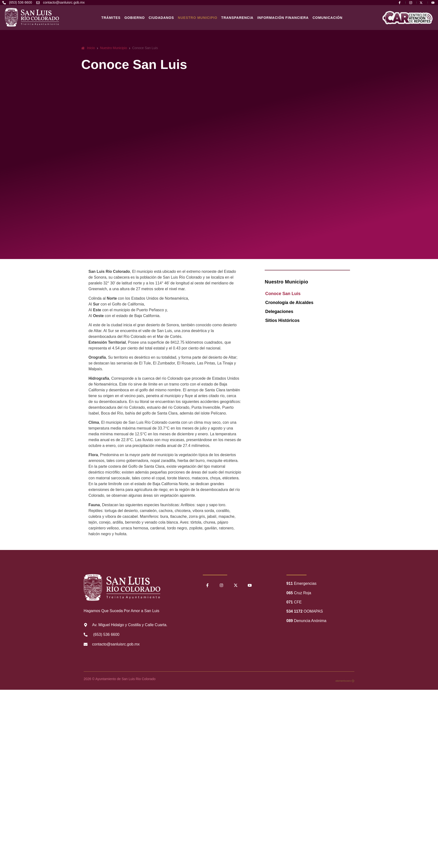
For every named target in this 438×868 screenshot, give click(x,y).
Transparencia (237, 18)
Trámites (111, 18)
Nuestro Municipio (198, 18)
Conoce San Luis (283, 294)
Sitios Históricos (282, 320)
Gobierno (135, 18)
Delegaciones (279, 312)
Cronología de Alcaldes (289, 303)
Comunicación (328, 18)
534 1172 (295, 611)
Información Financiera (283, 18)
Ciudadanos (161, 18)
